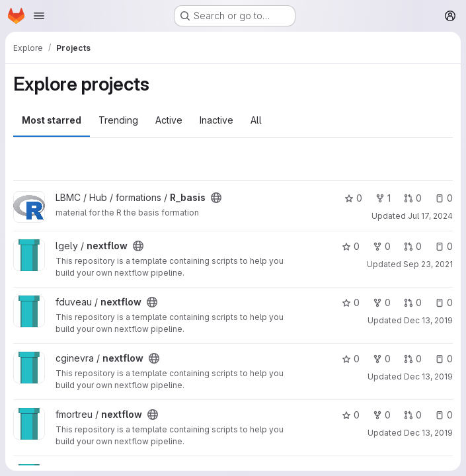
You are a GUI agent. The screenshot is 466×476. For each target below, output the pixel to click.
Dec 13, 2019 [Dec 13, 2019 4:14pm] (428, 377)
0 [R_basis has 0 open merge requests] (413, 198)
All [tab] (256, 120)
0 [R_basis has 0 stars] (353, 198)
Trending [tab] (118, 120)
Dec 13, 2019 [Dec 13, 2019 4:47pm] (428, 433)
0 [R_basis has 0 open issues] (444, 198)
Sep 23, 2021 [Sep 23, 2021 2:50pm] (428, 264)
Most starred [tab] (52, 120)
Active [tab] (169, 120)
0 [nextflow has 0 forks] (382, 246)
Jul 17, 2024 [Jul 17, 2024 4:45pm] (430, 216)
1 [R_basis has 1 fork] (383, 198)
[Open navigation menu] (39, 16)
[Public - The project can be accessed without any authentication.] (216, 198)
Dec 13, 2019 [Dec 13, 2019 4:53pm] (428, 320)
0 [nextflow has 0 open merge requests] (413, 246)
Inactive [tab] (216, 120)
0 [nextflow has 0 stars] (351, 246)
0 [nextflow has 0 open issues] (444, 246)
